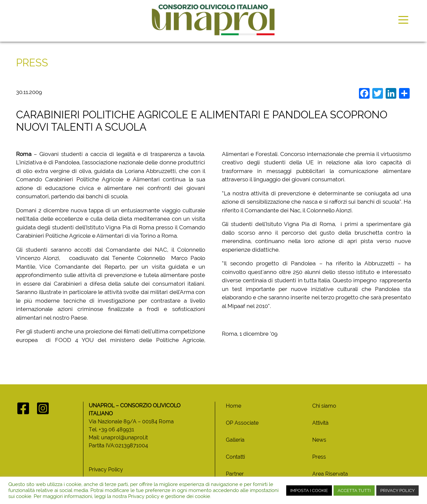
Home (234, 406)
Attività (320, 423)
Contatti (235, 457)
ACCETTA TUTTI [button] (354, 490)
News (319, 440)
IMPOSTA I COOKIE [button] (309, 490)
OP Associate (242, 423)
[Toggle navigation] (403, 19)
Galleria (235, 440)
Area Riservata (330, 474)
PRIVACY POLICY (397, 490)
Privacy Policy (106, 469)
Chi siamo (324, 406)
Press (319, 457)
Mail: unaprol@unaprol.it (118, 437)
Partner (235, 474)
